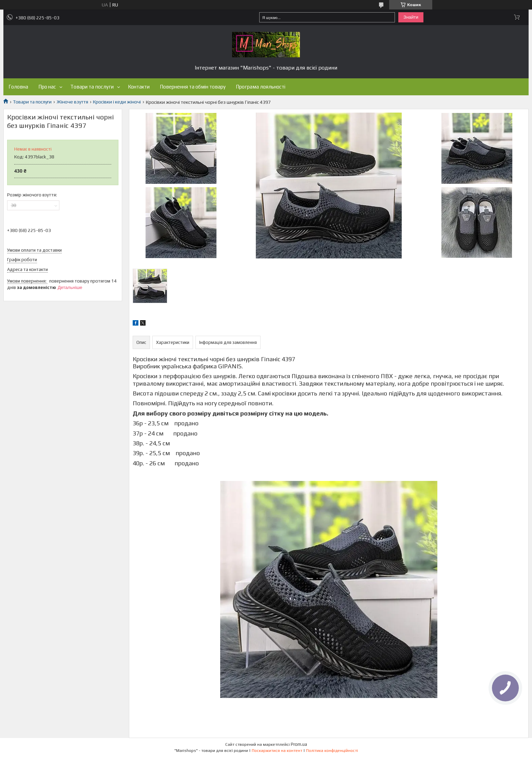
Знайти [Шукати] (411, 17)
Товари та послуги (92, 87)
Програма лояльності (261, 87)
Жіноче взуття (72, 102)
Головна (18, 87)
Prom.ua (299, 744)
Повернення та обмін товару (193, 87)
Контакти (139, 87)
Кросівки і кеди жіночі (117, 102)
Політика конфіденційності (332, 751)
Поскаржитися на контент (277, 751)
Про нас (47, 87)
